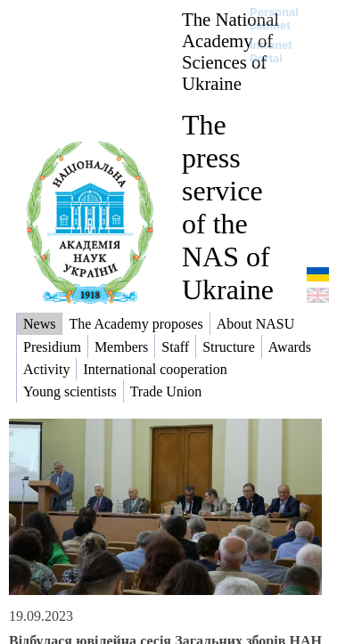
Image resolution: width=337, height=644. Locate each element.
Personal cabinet (274, 19)
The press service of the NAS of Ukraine (228, 207)
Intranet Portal (271, 52)
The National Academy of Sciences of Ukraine (230, 51)
